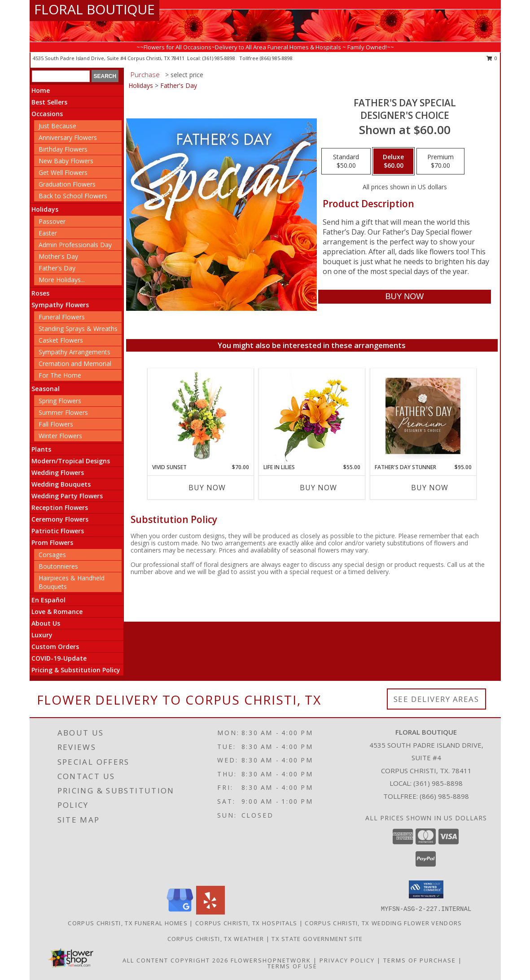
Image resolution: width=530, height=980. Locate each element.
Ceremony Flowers (60, 519)
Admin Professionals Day (75, 245)
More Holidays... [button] (62, 280)
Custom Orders (55, 647)
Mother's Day (58, 256)
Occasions (47, 114)
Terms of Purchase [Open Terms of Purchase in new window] (420, 960)
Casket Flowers (61, 340)
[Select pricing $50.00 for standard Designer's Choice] (346, 161)
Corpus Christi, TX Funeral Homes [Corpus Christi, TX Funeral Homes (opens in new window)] (128, 923)
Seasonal (46, 389)
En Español (48, 600)
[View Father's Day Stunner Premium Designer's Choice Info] (423, 416)
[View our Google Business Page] (180, 912)
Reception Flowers (60, 507)
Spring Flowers (60, 401)
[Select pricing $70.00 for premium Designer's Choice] (440, 161)
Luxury (42, 635)
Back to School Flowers (73, 196)
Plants (41, 449)
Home (41, 90)
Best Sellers (49, 102)
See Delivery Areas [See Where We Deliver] (436, 699)
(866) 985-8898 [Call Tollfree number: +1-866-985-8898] (444, 796)
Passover (52, 221)
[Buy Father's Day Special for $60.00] (405, 297)
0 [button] (492, 58)
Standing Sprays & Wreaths (78, 329)
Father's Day (57, 268)
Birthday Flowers (63, 149)
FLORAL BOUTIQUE (94, 9)
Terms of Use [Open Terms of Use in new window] (292, 966)
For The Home (60, 375)
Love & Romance (57, 612)
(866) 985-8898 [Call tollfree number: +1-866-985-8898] (276, 58)
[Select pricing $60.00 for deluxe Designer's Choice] (393, 161)
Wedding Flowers (58, 473)
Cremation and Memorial (75, 364)
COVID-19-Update (59, 658)
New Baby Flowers (66, 161)
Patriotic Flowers (58, 531)
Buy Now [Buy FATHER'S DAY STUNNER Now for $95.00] (430, 488)
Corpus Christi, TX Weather (216, 939)
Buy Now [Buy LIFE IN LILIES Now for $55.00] (318, 488)
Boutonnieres (58, 566)
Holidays (45, 209)
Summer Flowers (63, 412)
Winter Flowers (60, 436)
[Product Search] (61, 76)
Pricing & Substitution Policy (76, 670)
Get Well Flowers (63, 172)
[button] (426, 889)
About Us (46, 623)
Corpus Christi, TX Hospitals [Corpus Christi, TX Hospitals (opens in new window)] (246, 923)
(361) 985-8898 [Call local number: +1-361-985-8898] (219, 58)
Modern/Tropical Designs (71, 461)
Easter (48, 233)
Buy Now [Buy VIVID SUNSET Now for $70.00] (207, 488)
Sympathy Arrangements (74, 352)
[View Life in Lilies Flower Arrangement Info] (312, 416)
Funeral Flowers (62, 317)
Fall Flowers (56, 424)
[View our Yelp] (210, 912)
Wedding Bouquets (61, 484)
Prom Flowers (52, 542)
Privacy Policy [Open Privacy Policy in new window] (347, 960)
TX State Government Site (317, 939)
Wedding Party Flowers (67, 496)
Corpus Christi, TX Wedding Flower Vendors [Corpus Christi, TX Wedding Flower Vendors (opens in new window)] (383, 923)
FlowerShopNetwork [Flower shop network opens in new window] (271, 960)
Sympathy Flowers (60, 305)
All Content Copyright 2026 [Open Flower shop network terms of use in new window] (175, 960)
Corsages (52, 555)
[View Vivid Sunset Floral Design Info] (200, 416)
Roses (40, 293)
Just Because (57, 126)
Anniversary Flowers (68, 137)
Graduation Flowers (67, 184)
